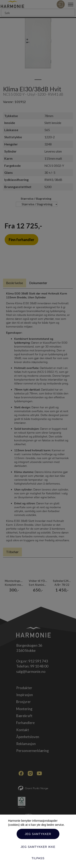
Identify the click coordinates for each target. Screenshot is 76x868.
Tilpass (38, 858)
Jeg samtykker (38, 834)
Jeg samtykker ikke (38, 847)
